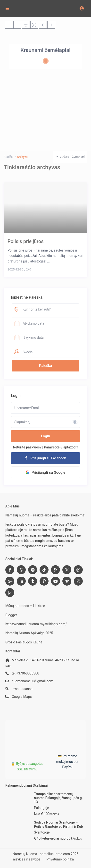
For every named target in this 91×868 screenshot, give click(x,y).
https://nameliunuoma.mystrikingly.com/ (36, 624)
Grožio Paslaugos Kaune (24, 642)
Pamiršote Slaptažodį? (61, 447)
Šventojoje (42, 832)
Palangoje (41, 808)
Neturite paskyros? (27, 447)
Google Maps (22, 697)
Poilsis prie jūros (26, 241)
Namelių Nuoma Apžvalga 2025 (29, 633)
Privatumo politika (60, 859)
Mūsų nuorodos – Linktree (25, 606)
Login (45, 436)
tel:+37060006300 (25, 673)
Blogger (11, 615)
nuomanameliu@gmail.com (32, 681)
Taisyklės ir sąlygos (26, 859)
